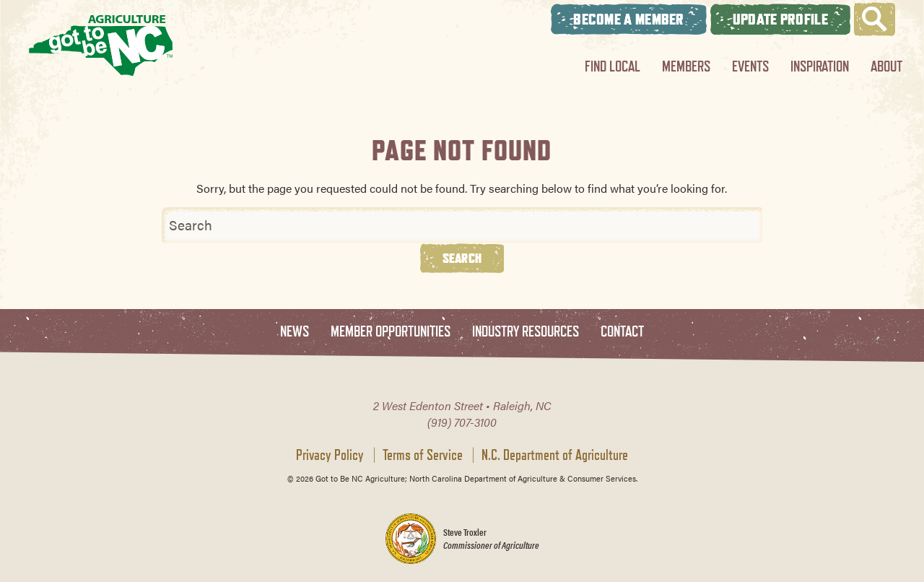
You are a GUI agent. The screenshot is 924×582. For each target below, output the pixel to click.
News (295, 332)
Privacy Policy (330, 455)
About (886, 66)
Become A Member (629, 19)
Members (686, 66)
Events (750, 66)
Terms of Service (423, 455)
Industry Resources (526, 332)
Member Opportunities (391, 332)
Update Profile (780, 19)
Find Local (613, 66)
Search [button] (462, 258)
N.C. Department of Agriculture (555, 455)
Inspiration (820, 66)
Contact (622, 332)
